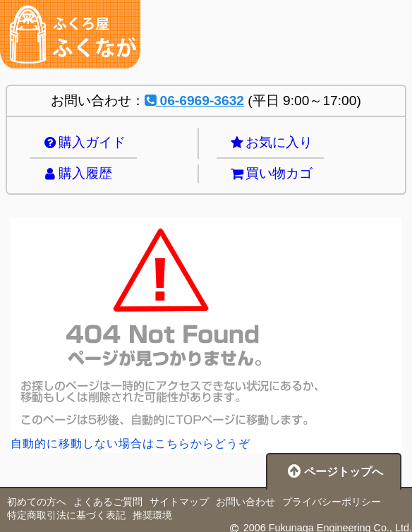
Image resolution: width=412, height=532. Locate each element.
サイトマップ (179, 502)
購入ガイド (83, 142)
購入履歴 (77, 173)
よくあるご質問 (108, 502)
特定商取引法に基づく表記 (66, 515)
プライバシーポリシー (332, 502)
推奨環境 (152, 515)
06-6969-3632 (194, 101)
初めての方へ (37, 502)
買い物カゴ (270, 173)
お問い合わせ (246, 502)
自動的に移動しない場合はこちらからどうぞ (131, 443)
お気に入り (270, 142)
